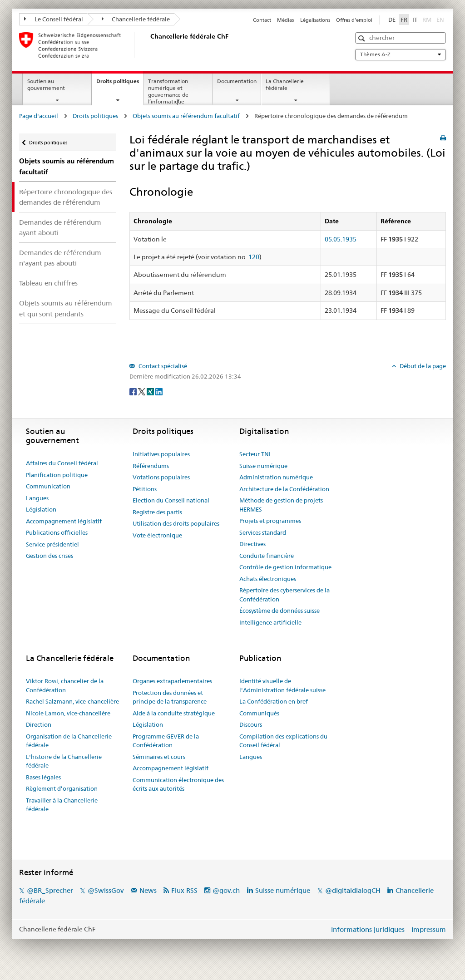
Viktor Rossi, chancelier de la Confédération (65, 685)
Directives (252, 544)
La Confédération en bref (274, 701)
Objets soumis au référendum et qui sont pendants (66, 308)
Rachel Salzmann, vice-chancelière (72, 701)
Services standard (263, 532)
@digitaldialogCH (353, 890)
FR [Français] (404, 20)
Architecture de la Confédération (284, 489)
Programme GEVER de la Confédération (166, 741)
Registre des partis (157, 512)
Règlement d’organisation (62, 788)
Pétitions (145, 489)
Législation (41, 509)
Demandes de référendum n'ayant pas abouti (60, 258)
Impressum (429, 929)
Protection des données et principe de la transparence (170, 697)
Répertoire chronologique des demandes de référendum (66, 197)
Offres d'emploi (354, 20)
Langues (37, 498)
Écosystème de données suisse (279, 611)
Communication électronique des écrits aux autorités (178, 784)
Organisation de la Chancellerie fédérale (69, 741)
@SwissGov (106, 890)
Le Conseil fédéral (54, 19)
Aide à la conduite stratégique (174, 713)
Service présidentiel (52, 544)
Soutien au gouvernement (46, 84)
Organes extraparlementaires (172, 681)
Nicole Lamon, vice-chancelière (68, 713)
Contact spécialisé (162, 366)
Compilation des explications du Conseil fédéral (283, 741)
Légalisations (315, 20)
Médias (285, 20)
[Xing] (151, 391)
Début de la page (422, 366)
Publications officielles (57, 532)
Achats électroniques (268, 579)
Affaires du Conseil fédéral (62, 463)
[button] (363, 38)
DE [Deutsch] (392, 20)
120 (254, 257)
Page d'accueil (39, 116)
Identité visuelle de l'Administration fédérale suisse (282, 685)
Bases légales (43, 777)
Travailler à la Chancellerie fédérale (62, 805)
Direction (39, 724)
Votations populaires (161, 477)
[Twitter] (142, 391)
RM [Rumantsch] (427, 20)
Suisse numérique (263, 466)
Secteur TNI (255, 454)
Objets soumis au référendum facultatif (186, 116)
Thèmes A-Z (401, 54)
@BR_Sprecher (50, 890)
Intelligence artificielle (270, 622)
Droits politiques (120, 84)
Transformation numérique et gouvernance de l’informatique (168, 91)
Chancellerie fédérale (136, 19)
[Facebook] (134, 391)
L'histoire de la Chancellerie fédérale (64, 761)
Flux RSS (184, 890)
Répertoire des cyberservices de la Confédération (284, 595)
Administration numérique (276, 477)
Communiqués (259, 713)
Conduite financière (267, 556)
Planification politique (57, 475)
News (148, 890)
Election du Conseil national (171, 500)
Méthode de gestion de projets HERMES (281, 505)
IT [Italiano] (415, 20)
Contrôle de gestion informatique (285, 567)
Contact (262, 20)
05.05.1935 (341, 239)
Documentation (237, 81)
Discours (251, 724)
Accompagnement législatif (64, 521)
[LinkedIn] (159, 391)
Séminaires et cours (159, 757)
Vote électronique (157, 535)
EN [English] (440, 20)
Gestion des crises (49, 556)
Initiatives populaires (161, 454)
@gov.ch (226, 890)
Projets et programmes (270, 521)
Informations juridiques (368, 929)
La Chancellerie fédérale (285, 84)
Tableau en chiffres (48, 283)
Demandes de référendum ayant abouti (60, 227)
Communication (48, 486)
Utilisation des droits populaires (176, 523)
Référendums (151, 466)
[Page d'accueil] (148, 45)
